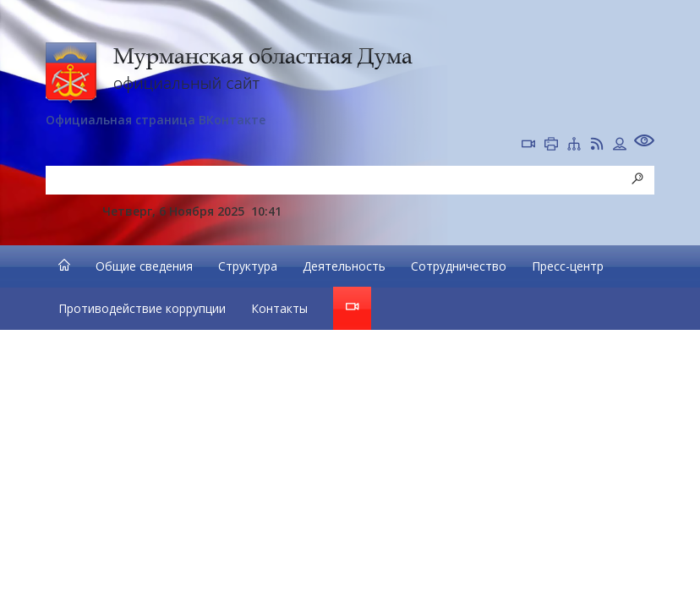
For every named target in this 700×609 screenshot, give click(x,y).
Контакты (279, 308)
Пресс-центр (568, 266)
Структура (248, 266)
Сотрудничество (459, 266)
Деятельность (344, 266)
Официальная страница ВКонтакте (156, 120)
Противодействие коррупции (142, 308)
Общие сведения (144, 266)
